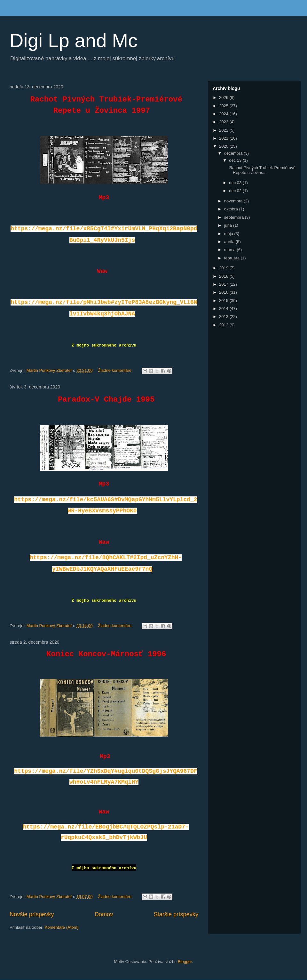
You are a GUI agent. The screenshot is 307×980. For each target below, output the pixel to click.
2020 (224, 146)
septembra (235, 217)
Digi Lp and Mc (74, 41)
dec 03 (236, 183)
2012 (224, 325)
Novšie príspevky (32, 914)
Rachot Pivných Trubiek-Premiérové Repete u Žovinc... (262, 170)
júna (229, 225)
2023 (224, 122)
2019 (224, 268)
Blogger (185, 962)
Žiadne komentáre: (116, 370)
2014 (224, 309)
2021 (224, 138)
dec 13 (236, 160)
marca (231, 250)
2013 (224, 317)
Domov (104, 914)
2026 (224, 98)
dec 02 (236, 191)
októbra (232, 209)
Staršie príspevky (176, 914)
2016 (224, 292)
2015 (224, 301)
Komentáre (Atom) (62, 927)
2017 (224, 284)
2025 (224, 106)
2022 (224, 130)
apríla (230, 242)
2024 (224, 114)
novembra (234, 201)
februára (232, 258)
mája (229, 234)
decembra (234, 153)
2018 (224, 276)
